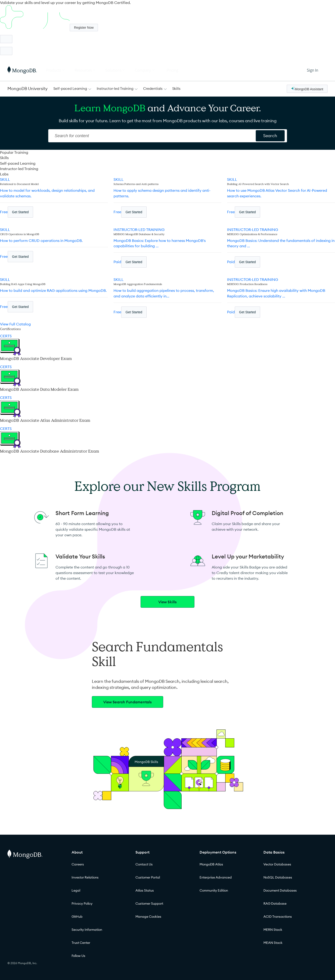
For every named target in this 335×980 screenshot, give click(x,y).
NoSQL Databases (278, 877)
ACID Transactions (278, 917)
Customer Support (149, 903)
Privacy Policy (82, 903)
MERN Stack (273, 930)
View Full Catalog (15, 324)
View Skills (168, 602)
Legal (76, 890)
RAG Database (275, 903)
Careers (78, 864)
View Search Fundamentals (128, 702)
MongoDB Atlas (211, 864)
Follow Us (78, 956)
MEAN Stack (273, 943)
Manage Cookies (148, 917)
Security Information (87, 930)
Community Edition (214, 890)
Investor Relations (85, 877)
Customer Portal (148, 877)
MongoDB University (28, 89)
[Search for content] (270, 136)
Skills (176, 89)
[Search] (153, 136)
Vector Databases (277, 864)
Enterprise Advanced (216, 877)
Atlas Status (145, 890)
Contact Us (144, 864)
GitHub (77, 917)
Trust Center (81, 943)
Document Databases (280, 890)
